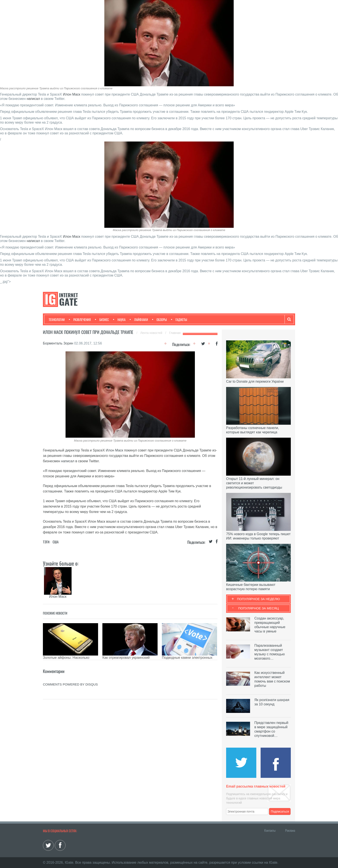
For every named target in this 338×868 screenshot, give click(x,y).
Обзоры (160, 319)
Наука (119, 319)
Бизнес (102, 319)
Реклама (290, 830)
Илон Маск (72, 94)
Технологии (57, 319)
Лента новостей (152, 333)
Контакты (270, 830)
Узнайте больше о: (61, 563)
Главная (175, 333)
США (56, 542)
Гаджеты (179, 319)
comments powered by (70, 684)
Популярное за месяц (258, 608)
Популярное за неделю (259, 599)
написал (33, 99)
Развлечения (80, 319)
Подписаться (280, 811)
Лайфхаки (139, 319)
